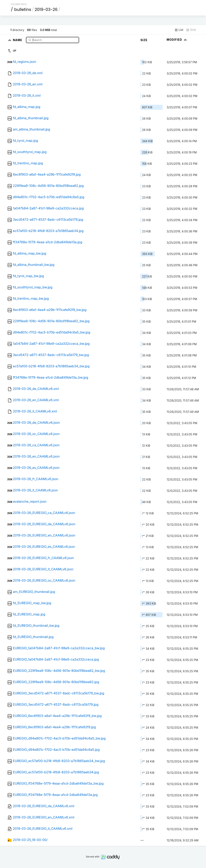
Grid (191, 30)
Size (144, 40)
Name (18, 40)
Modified (177, 40)
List (179, 30)
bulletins (23, 9)
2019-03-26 (46, 9)
